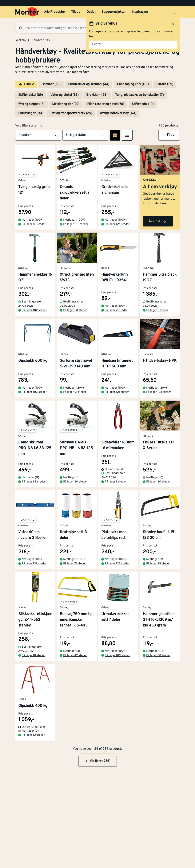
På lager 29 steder (158, 564)
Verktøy (21, 40)
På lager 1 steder (115, 482)
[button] (38, 135)
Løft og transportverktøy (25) (71, 113)
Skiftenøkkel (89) (31, 95)
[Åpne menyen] (174, 12)
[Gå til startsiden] (27, 12)
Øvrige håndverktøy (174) (118, 113)
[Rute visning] (115, 135)
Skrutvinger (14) (30, 113)
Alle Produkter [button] (55, 12)
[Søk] (19, 28)
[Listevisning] (127, 135)
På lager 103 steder (34, 392)
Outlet (91, 12)
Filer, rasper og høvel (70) (106, 104)
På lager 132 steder (34, 564)
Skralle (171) (165, 84)
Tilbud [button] (76, 12)
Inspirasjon (140, 12)
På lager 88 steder (34, 482)
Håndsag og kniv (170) (133, 84)
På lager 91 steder (75, 392)
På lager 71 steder (116, 310)
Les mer (158, 221)
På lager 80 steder (34, 224)
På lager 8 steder (157, 310)
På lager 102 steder (34, 310)
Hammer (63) (51, 84)
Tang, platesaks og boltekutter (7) (139, 95)
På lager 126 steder (117, 224)
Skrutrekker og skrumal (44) (89, 84)
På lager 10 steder (33, 656)
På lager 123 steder (159, 392)
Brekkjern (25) (97, 95)
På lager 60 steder (75, 310)
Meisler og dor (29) (66, 104)
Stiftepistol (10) (143, 104)
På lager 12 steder (33, 735)
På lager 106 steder (76, 224)
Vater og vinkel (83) (65, 95)
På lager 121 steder (117, 392)
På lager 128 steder (117, 564)
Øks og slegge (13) (31, 104)
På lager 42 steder (75, 656)
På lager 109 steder (117, 656)
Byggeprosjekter (114, 12)
